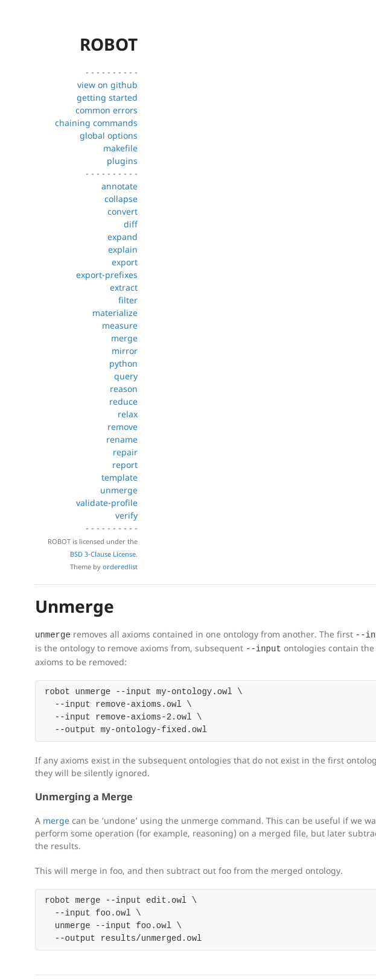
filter (128, 300)
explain (123, 249)
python (123, 363)
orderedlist (120, 567)
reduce (123, 401)
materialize (115, 313)
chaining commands (96, 123)
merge (124, 338)
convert (123, 211)
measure (120, 325)
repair (125, 452)
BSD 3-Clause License (103, 554)
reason (124, 389)
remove (123, 427)
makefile (120, 148)
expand (123, 237)
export (125, 262)
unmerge (119, 490)
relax (128, 414)
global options (109, 135)
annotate (119, 186)
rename (122, 439)
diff (131, 224)
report (125, 465)
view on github (107, 85)
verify (126, 515)
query (126, 376)
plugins (122, 161)
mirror (125, 351)
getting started (107, 97)
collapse (121, 199)
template (119, 477)
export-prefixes (107, 275)
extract (124, 287)
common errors (107, 110)
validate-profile (107, 503)
